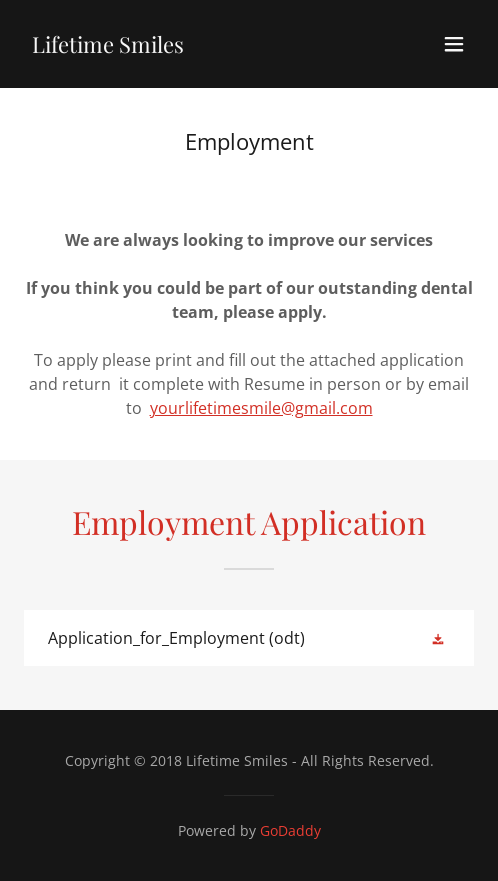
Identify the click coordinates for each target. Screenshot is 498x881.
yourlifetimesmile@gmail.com (261, 408)
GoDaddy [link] (290, 830)
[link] (108, 47)
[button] (454, 44)
